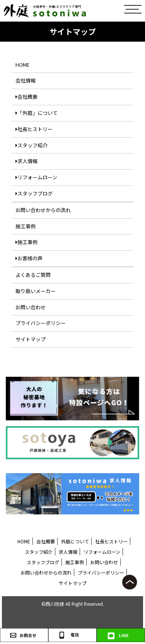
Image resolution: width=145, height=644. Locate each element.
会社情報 (26, 80)
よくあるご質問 (33, 275)
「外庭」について (37, 113)
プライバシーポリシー (41, 323)
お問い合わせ (31, 307)
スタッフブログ (34, 193)
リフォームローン (36, 177)
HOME (22, 65)
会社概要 (26, 97)
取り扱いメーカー (36, 291)
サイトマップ (31, 339)
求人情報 (26, 161)
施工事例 (26, 226)
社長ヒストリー (34, 129)
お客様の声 (29, 258)
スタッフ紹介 (32, 145)
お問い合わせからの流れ (43, 210)
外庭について (75, 541)
